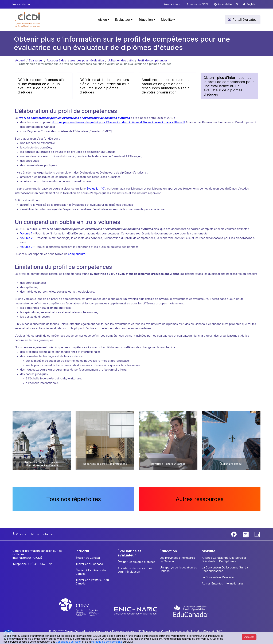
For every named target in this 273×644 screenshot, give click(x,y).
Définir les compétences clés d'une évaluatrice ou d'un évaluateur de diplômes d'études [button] (42, 86)
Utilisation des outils (121, 60)
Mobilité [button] (167, 20)
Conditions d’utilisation (69, 642)
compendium (77, 254)
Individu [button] (101, 20)
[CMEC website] (84, 611)
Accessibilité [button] (225, 4)
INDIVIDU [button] (82, 551)
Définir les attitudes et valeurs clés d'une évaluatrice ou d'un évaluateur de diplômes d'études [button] (104, 86)
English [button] (251, 4)
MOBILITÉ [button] (208, 551)
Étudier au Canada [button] (88, 558)
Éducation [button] (145, 20)
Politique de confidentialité (107, 642)
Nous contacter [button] (21, 4)
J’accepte (249, 637)
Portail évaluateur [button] (245, 20)
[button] (28, 20)
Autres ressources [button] (200, 499)
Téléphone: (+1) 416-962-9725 (33, 564)
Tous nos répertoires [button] (74, 499)
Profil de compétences (153, 60)
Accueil (20, 60)
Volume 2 (26, 238)
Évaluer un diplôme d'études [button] (136, 562)
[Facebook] (234, 534)
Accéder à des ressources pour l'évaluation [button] (135, 570)
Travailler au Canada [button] (89, 564)
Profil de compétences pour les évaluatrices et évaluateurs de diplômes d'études (74, 118)
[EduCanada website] (190, 611)
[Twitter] (246, 534)
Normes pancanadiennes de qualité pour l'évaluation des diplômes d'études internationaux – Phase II (118, 122)
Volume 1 (26, 233)
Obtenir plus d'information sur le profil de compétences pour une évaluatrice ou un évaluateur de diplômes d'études (95, 64)
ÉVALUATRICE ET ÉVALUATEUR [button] (129, 553)
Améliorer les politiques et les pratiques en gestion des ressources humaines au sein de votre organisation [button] (166, 86)
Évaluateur (36, 60)
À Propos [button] (19, 534)
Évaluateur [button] (122, 20)
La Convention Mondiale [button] (218, 577)
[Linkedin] (257, 534)
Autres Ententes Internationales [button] (223, 583)
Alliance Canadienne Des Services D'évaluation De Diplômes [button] (224, 559)
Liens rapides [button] (171, 4)
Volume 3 (26, 247)
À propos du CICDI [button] (197, 4)
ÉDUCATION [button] (168, 551)
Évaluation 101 (96, 189)
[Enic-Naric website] (136, 611)
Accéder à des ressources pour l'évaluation (75, 60)
